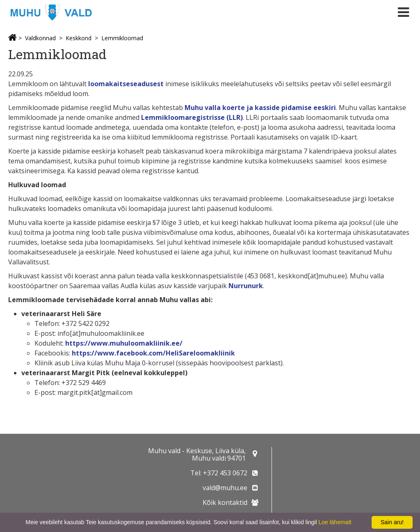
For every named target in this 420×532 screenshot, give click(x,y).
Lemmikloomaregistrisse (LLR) (192, 117)
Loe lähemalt (335, 522)
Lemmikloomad (122, 38)
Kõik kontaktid (225, 502)
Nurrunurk (246, 286)
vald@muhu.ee (225, 488)
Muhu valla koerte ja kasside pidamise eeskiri (260, 108)
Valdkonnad (40, 38)
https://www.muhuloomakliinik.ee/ (124, 343)
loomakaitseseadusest (127, 84)
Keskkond (79, 38)
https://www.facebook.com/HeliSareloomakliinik (153, 353)
